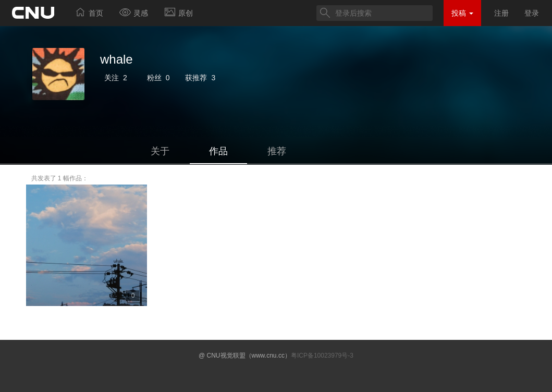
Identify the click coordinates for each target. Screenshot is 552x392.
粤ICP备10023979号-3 (322, 356)
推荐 (277, 151)
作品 (218, 151)
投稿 (462, 13)
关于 (160, 151)
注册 (501, 13)
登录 (532, 13)
